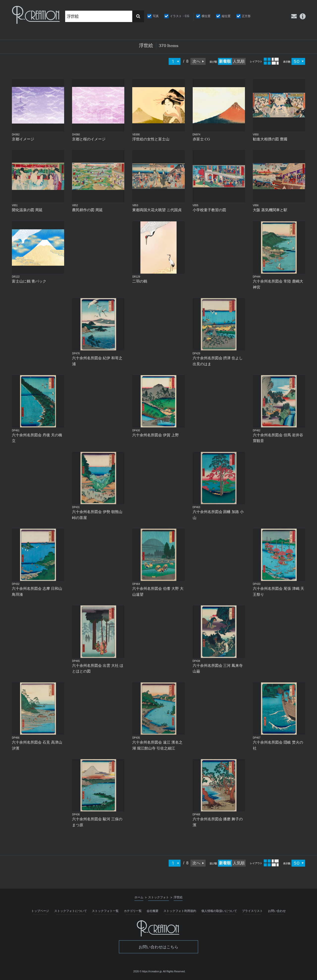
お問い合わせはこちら (158, 947)
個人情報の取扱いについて (219, 911)
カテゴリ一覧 (133, 911)
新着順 (225, 61)
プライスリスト (252, 911)
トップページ (40, 911)
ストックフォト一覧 (105, 911)
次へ (196, 61)
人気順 (239, 61)
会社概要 (153, 911)
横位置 (206, 16)
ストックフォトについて (71, 911)
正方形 (246, 16)
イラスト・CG (180, 16)
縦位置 (226, 16)
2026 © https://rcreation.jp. (148, 971)
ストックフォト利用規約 (180, 911)
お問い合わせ (277, 911)
